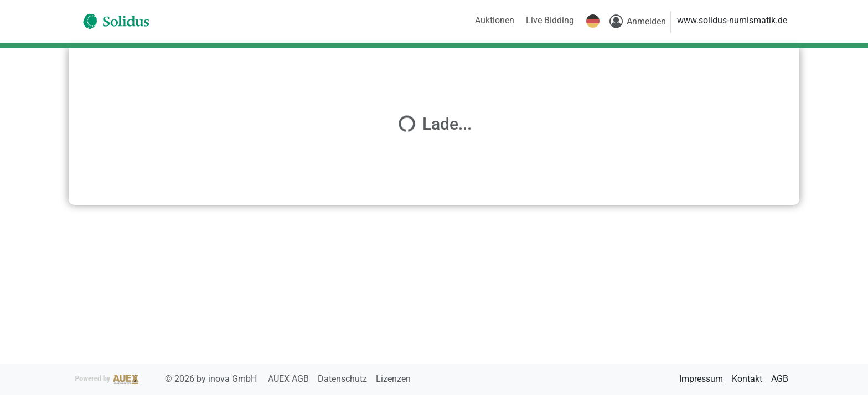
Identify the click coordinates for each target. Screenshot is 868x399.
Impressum (701, 379)
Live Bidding (550, 20)
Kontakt (747, 379)
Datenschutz (343, 379)
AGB (780, 379)
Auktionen (495, 20)
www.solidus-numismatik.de (732, 20)
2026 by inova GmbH (167, 379)
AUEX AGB (290, 379)
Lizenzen (393, 379)
